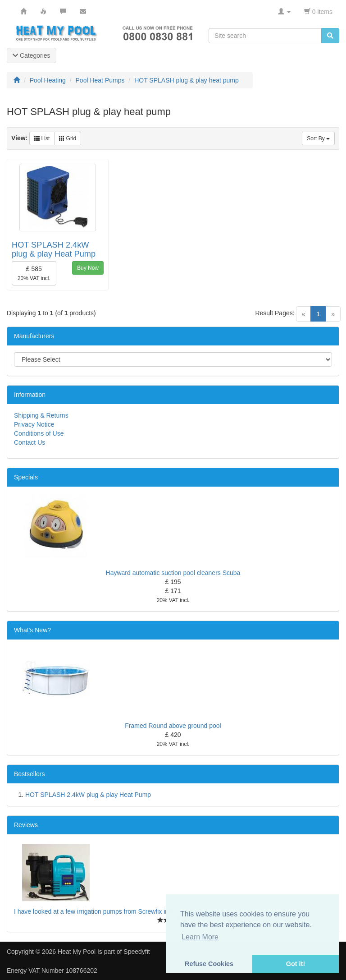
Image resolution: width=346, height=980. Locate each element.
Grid (68, 138)
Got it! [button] (296, 964)
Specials (26, 477)
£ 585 (34, 273)
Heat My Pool (77, 952)
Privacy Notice (34, 424)
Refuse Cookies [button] (209, 964)
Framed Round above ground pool (173, 726)
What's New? (32, 630)
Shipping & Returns (41, 415)
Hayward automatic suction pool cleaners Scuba (173, 573)
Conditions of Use (39, 433)
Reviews (26, 825)
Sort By (318, 138)
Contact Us (30, 442)
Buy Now (88, 268)
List (42, 138)
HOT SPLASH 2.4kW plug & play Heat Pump (54, 249)
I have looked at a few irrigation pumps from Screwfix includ (97, 911)
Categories (32, 55)
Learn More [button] (200, 937)
